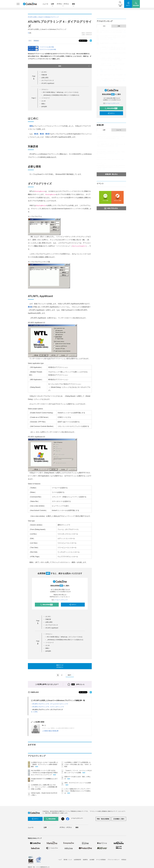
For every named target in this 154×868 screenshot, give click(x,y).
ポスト (82, 41)
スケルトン (45, 89)
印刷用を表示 (33, 692)
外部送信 (124, 860)
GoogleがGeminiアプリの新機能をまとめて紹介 (112, 43)
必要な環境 (45, 78)
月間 (119, 26)
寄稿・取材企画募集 (103, 819)
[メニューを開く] (18, 4)
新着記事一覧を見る (111, 174)
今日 (104, 26)
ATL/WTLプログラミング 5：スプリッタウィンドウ (48, 707)
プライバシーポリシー (114, 860)
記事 (52, 4)
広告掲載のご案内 (119, 819)
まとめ (44, 101)
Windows (36, 41)
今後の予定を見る (111, 208)
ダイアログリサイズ (48, 80)
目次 (74, 66)
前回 (31, 126)
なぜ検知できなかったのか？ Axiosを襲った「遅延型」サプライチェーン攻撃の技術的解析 (45, 764)
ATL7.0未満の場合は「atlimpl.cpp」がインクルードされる (61, 92)
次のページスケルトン (60, 666)
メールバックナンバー (60, 600)
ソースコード (46, 98)
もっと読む (34, 712)
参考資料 (44, 107)
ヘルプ (60, 860)
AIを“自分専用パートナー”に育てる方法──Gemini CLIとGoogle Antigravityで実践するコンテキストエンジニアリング (44, 773)
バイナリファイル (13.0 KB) (47, 49)
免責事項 (85, 860)
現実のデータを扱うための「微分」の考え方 (112, 69)
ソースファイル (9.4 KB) (46, 47)
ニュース (45, 4)
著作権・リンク (68, 860)
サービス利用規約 (101, 860)
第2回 (42, 134)
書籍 (73, 4)
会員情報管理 (77, 860)
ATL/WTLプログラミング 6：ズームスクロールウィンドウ (50, 704)
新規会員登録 (46, 605)
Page (34, 98)
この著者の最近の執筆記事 (50, 731)
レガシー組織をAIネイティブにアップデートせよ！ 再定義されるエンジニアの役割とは (78, 791)
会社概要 (92, 860)
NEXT (70, 675)
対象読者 (44, 75)
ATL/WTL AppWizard (48, 83)
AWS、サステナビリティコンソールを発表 (78, 783)
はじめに (44, 72)
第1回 (36, 134)
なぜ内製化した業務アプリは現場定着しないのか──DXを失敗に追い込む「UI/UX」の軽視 (78, 764)
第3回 (47, 134)
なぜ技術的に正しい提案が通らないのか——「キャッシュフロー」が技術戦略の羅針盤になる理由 (44, 787)
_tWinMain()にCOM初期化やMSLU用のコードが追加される (61, 95)
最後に (44, 104)
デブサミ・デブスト (63, 4)
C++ (30, 41)
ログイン (73, 605)
